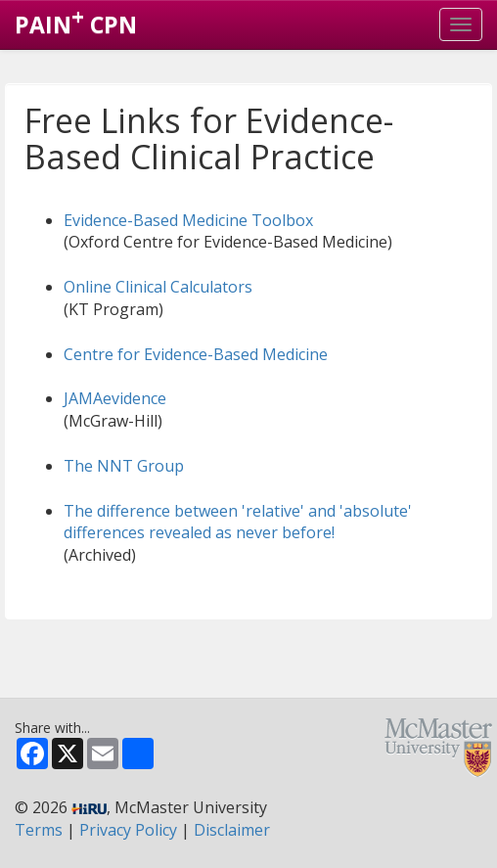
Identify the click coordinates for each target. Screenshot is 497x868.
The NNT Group (124, 466)
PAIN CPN (76, 21)
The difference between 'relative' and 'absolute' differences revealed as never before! (238, 522)
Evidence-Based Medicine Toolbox (188, 220)
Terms (39, 830)
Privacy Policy (128, 830)
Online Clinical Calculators (158, 287)
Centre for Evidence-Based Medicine (196, 354)
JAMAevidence (115, 398)
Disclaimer (232, 830)
